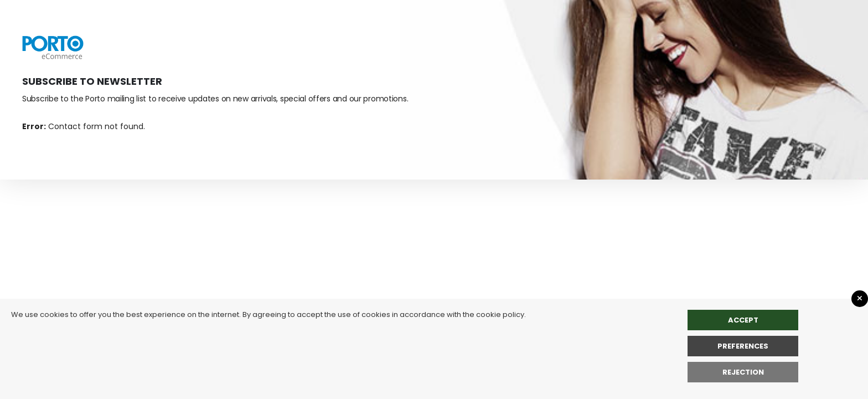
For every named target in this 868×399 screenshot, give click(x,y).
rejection (743, 372)
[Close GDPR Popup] (860, 299)
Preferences (743, 346)
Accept (743, 320)
